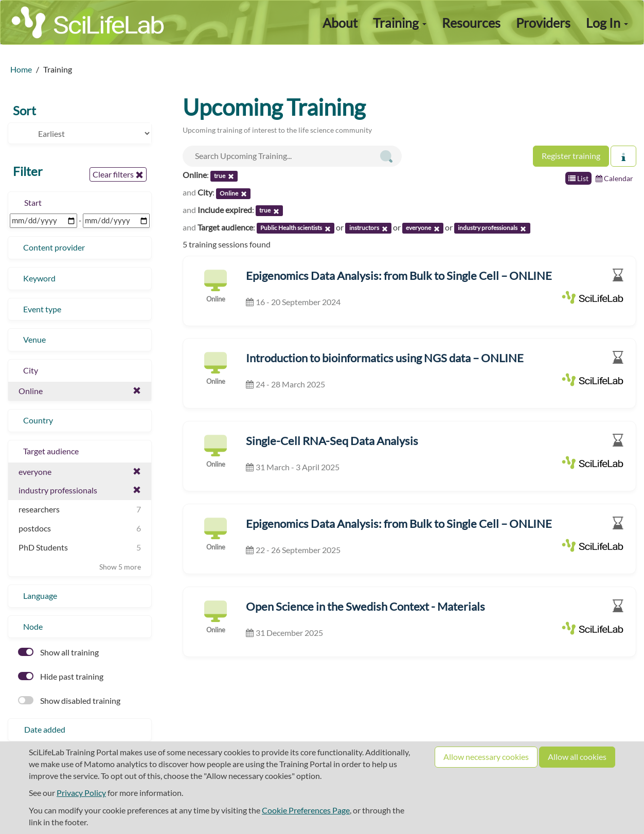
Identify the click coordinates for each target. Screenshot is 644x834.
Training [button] (400, 23)
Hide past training (61, 676)
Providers (543, 23)
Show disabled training (69, 700)
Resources (471, 23)
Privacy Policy (81, 793)
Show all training (58, 652)
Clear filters (118, 174)
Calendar (614, 178)
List (578, 178)
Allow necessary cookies (486, 757)
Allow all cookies (577, 757)
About (340, 23)
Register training (571, 156)
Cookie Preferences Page (306, 810)
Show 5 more (120, 567)
